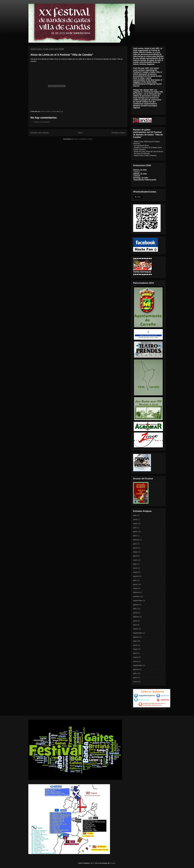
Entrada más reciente (40, 133)
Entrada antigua (118, 133)
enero (135, 560)
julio (135, 515)
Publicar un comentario (42, 122)
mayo (135, 524)
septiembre (138, 601)
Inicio (80, 133)
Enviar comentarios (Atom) (83, 139)
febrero (136, 540)
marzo (136, 629)
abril (135, 536)
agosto (136, 576)
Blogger (113, 863)
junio (135, 519)
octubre (136, 596)
